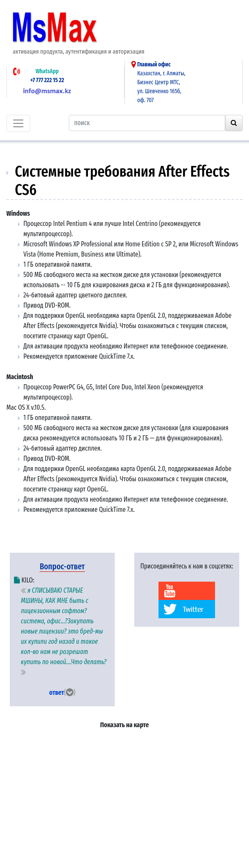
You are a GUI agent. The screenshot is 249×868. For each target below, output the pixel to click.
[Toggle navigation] (18, 123)
